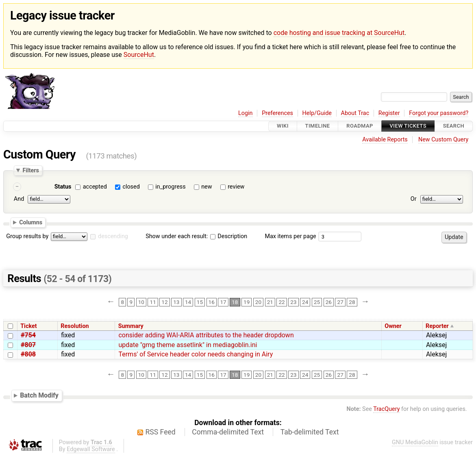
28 (352, 302)
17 (223, 302)
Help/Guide (317, 113)
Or (414, 199)
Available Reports (385, 140)
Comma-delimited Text (228, 432)
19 (247, 302)
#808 (28, 354)
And (19, 199)
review (236, 187)
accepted (95, 187)
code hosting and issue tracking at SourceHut (339, 33)
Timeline (318, 126)
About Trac (355, 113)
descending (113, 236)
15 (200, 302)
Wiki (283, 126)
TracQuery (386, 409)
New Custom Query (443, 140)
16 (212, 302)
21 (270, 302)
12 (164, 302)
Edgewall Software (91, 449)
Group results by (27, 236)
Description (229, 236)
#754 (28, 335)
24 (305, 302)
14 (188, 302)
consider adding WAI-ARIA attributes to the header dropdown (206, 335)
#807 (28, 345)
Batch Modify (39, 395)
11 (153, 302)
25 (317, 302)
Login (246, 113)
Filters (30, 170)
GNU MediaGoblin (415, 442)
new (206, 187)
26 (329, 302)
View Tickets (408, 126)
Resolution (75, 326)
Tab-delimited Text (310, 432)
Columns (31, 222)
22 (281, 302)
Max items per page (290, 236)
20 (258, 302)
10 (141, 302)
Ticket (28, 326)
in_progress (170, 187)
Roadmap (360, 126)
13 (176, 302)
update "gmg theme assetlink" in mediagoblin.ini (188, 345)
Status (63, 187)
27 (340, 302)
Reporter (437, 326)
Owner (393, 326)
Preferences (277, 113)
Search (454, 126)
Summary (131, 326)
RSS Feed (161, 432)
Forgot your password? (439, 113)
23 (293, 302)
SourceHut (139, 55)
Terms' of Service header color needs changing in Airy (196, 354)
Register (389, 113)
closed (131, 187)
